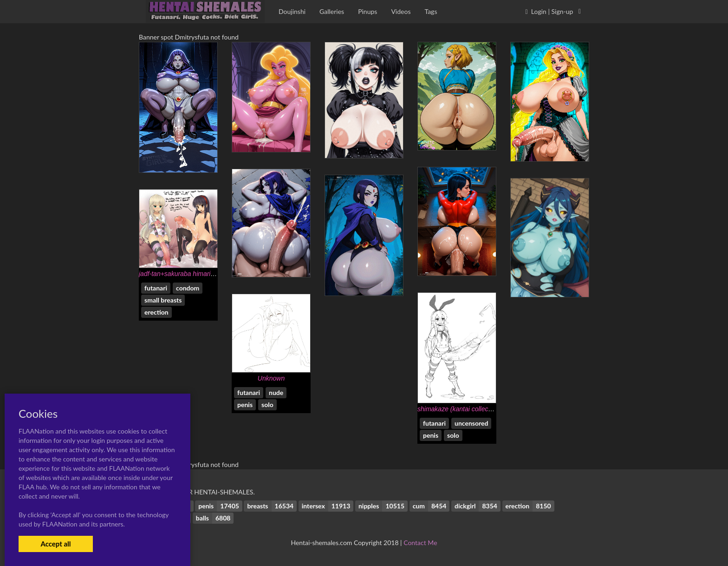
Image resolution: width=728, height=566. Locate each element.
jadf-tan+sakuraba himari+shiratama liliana (200, 274)
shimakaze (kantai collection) (459, 409)
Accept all (55, 544)
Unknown (271, 378)
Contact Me (420, 543)
